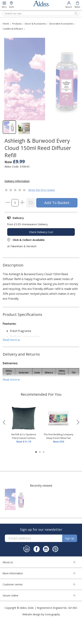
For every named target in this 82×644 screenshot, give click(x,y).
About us (8, 562)
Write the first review (42, 190)
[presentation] (4, 422)
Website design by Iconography (41, 614)
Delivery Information (17, 181)
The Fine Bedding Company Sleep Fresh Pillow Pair (58, 436)
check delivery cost (41, 232)
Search (3, 11)
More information (13, 573)
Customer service (13, 584)
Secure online (10, 595)
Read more (11, 340)
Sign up (70, 538)
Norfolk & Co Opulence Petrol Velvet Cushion (24, 436)
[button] (36, 452)
